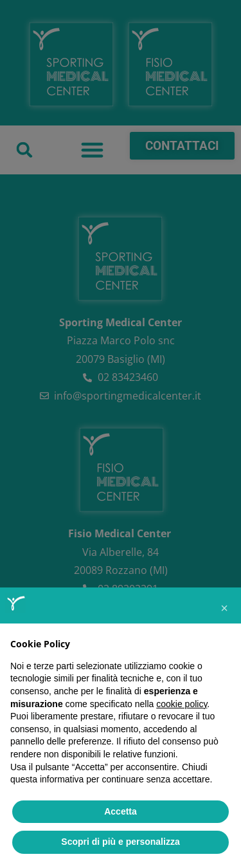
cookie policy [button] (182, 704)
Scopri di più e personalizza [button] (120, 842)
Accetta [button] (121, 811)
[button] (224, 608)
